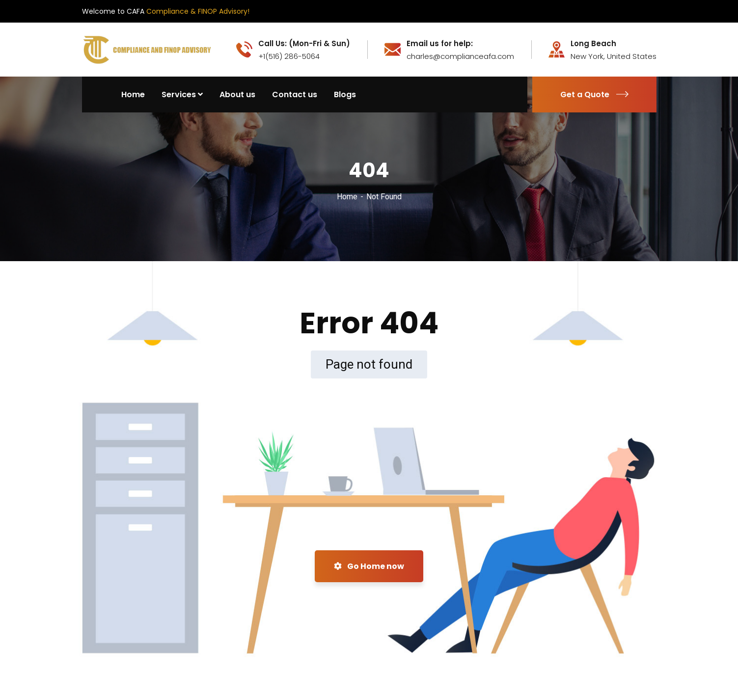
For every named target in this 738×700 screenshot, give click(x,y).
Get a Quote (594, 94)
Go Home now (369, 566)
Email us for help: (440, 44)
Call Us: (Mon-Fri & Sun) (304, 44)
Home (347, 197)
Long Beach (593, 44)
